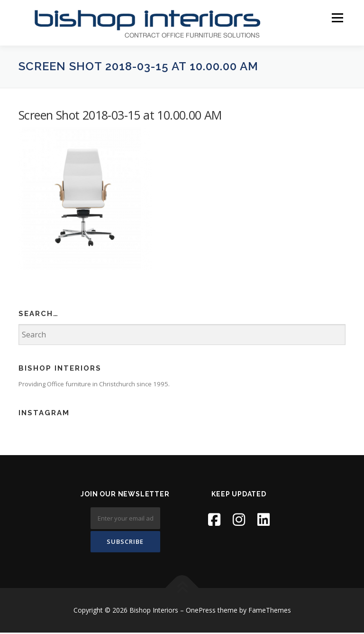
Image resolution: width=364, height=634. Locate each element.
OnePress (201, 612)
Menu (337, 18)
